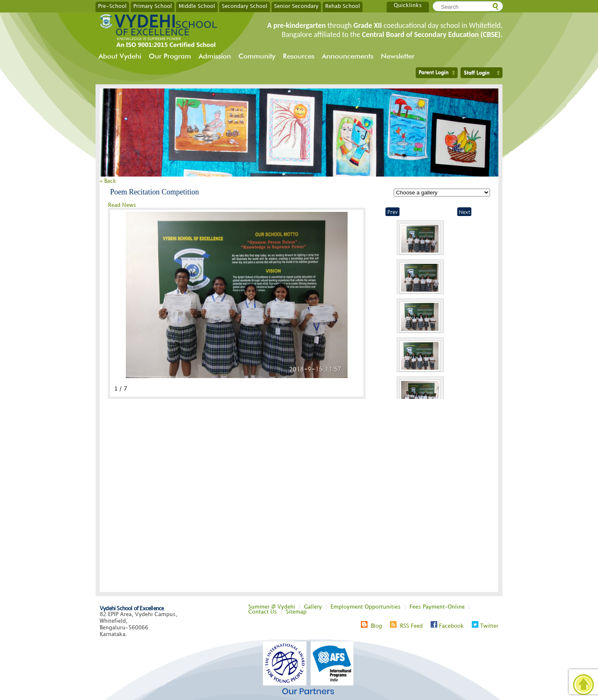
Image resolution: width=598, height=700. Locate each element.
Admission (215, 56)
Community (257, 56)
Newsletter (398, 56)
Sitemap (296, 612)
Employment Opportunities (366, 607)
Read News (122, 205)
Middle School (197, 6)
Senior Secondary (296, 6)
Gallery (313, 607)
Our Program (170, 56)
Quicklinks (408, 5)
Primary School (153, 6)
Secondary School (245, 6)
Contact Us (263, 612)
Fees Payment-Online (437, 607)
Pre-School (112, 6)
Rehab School (343, 6)
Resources (299, 56)
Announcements (348, 56)
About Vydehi (120, 56)
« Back (108, 181)
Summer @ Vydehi (272, 607)
